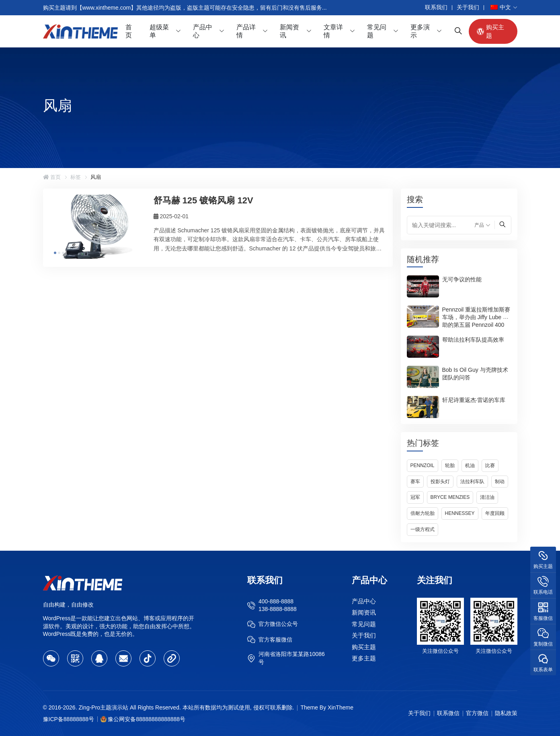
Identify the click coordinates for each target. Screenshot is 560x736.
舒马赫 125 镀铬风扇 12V (203, 200)
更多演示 (420, 31)
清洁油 (487, 497)
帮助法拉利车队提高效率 (473, 339)
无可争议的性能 (462, 279)
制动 (500, 482)
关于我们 (468, 7)
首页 (129, 31)
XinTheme (341, 707)
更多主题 (364, 658)
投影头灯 (440, 482)
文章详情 (333, 31)
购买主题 (490, 31)
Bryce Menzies (450, 497)
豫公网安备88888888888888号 (147, 719)
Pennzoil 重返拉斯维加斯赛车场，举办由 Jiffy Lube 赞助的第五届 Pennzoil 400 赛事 (476, 321)
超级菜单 (159, 31)
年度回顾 (495, 513)
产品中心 (203, 31)
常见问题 (377, 31)
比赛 (490, 465)
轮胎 (450, 465)
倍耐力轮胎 (423, 513)
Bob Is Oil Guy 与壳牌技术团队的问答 (475, 373)
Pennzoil (423, 465)
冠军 (415, 497)
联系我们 (436, 7)
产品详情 (246, 31)
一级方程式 (423, 529)
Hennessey (460, 513)
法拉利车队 (472, 482)
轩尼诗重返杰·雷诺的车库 (474, 400)
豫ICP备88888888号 (69, 719)
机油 (470, 465)
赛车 (415, 482)
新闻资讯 (289, 31)
